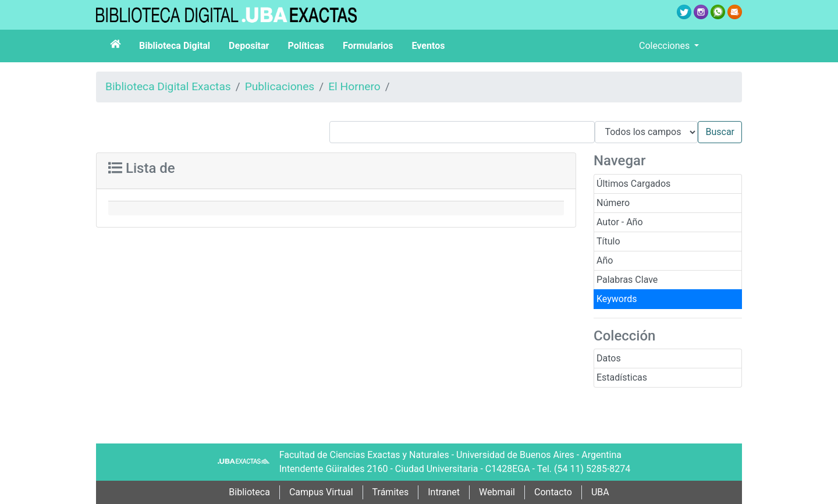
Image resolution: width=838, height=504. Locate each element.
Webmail (497, 492)
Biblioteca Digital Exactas (168, 86)
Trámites (391, 492)
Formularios (368, 46)
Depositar (249, 46)
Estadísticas (622, 377)
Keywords (617, 299)
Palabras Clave (627, 280)
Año (605, 260)
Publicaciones (280, 86)
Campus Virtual (321, 492)
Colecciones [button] (665, 46)
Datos (609, 358)
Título (608, 241)
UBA (600, 492)
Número (613, 203)
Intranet (444, 492)
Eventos (429, 46)
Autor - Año (620, 222)
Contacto (553, 492)
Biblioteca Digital (175, 46)
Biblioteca (249, 492)
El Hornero (354, 86)
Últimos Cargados (633, 184)
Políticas (306, 46)
